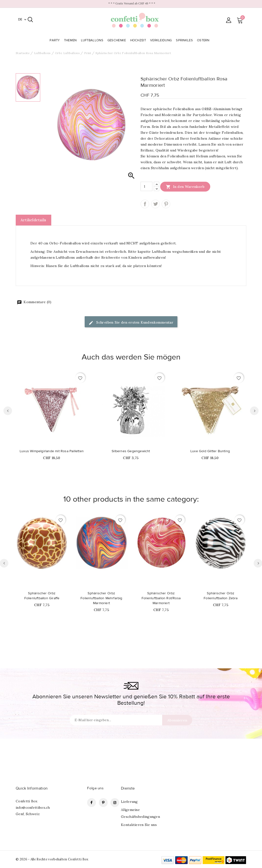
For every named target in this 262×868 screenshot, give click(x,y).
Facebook (92, 803)
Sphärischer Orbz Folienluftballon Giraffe (42, 596)
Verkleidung (162, 40)
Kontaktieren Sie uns (139, 825)
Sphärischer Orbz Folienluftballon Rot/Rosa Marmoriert (161, 598)
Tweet (155, 204)
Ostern (204, 40)
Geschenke (117, 40)
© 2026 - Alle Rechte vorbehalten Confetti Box (52, 859)
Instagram (115, 803)
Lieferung (129, 802)
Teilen (145, 204)
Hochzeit (139, 40)
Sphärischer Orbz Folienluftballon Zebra (221, 596)
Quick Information (32, 788)
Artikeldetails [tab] (33, 220)
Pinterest (166, 204)
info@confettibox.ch (33, 808)
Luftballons (93, 40)
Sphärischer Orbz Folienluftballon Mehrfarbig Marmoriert (101, 598)
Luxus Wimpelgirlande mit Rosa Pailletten (52, 451)
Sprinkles (185, 40)
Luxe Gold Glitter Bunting (210, 451)
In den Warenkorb (185, 187)
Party (55, 40)
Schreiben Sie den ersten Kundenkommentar (131, 323)
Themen (71, 40)
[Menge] (146, 186)
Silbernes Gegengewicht (131, 451)
